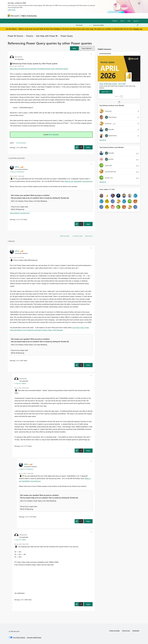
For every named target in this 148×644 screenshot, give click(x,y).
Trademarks (136, 631)
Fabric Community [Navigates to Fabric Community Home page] (29, 16)
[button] (74, 48)
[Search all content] (116, 25)
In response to (17, 172)
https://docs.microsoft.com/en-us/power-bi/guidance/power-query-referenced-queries (39, 69)
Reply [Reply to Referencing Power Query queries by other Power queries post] (88, 147)
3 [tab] (118, 96)
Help (129, 21)
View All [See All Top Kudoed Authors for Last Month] (103, 182)
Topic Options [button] (86, 48)
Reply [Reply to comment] (88, 224)
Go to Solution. (54, 135)
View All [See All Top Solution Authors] (103, 140)
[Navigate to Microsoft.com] (13, 16)
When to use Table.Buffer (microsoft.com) (79, 181)
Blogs (76, 16)
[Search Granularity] (83, 25)
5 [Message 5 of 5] (16, 219)
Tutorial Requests (21, 143)
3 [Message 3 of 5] (20, 600)
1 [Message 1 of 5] (16, 147)
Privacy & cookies (115, 631)
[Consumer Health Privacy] (34, 637)
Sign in (122, 21)
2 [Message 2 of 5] (16, 360)
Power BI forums (15, 36)
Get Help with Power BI (47, 36)
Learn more (12, 10)
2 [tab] (117, 96)
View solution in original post (20, 213)
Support (93, 16)
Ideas (58, 16)
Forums (41, 16)
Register (115, 21)
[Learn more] (106, 92)
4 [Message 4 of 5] (20, 446)
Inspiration (50, 16)
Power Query (67, 36)
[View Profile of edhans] (17, 167)
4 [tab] (119, 96)
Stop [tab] (122, 96)
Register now (138, 29)
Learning (84, 16)
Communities (67, 16)
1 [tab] (116, 96)
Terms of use (126, 631)
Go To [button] (136, 21)
